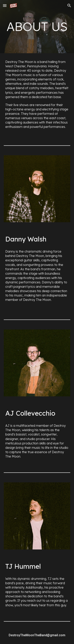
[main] (37, 27)
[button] (5, 5)
